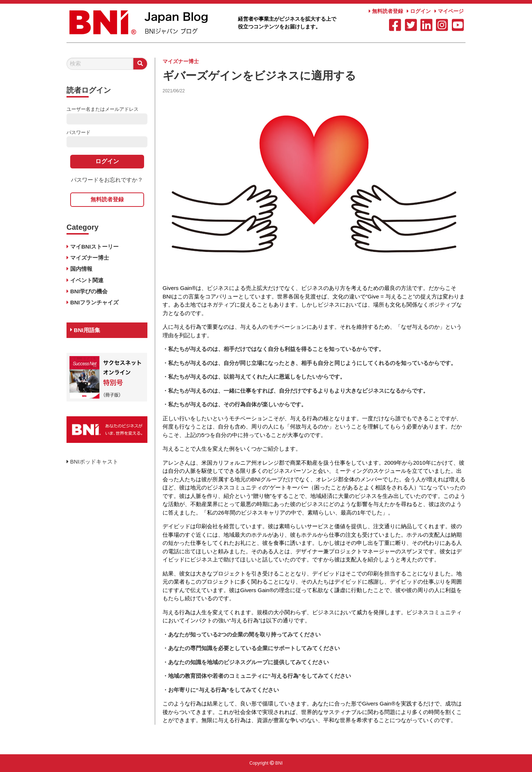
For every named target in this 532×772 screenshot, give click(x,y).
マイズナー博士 (181, 61)
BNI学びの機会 (89, 291)
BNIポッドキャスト (92, 462)
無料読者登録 (386, 11)
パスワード (79, 132)
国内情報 (81, 269)
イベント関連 (87, 280)
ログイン (419, 11)
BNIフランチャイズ (94, 302)
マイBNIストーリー (94, 247)
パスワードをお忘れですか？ (107, 180)
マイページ (449, 11)
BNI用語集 (85, 330)
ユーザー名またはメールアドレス (103, 109)
